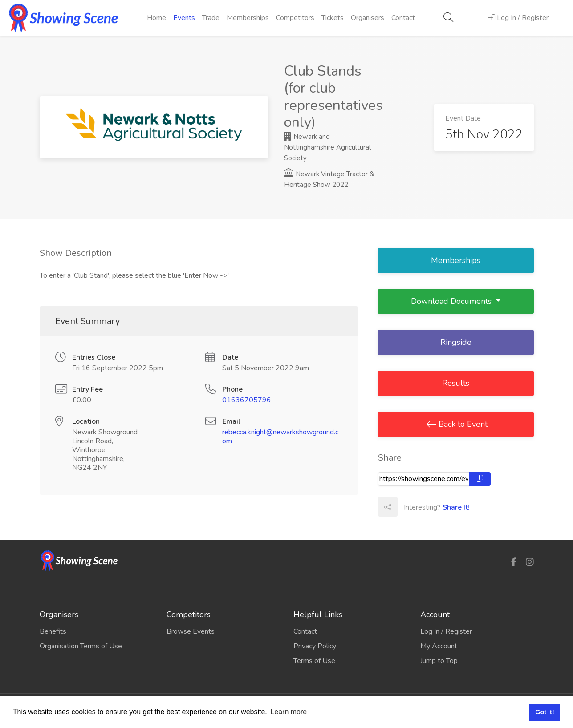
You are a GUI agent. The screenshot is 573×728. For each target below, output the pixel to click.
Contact (403, 18)
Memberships (248, 18)
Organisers (368, 18)
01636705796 (247, 400)
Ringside (456, 342)
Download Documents (452, 301)
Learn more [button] (289, 712)
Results (456, 383)
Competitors (295, 18)
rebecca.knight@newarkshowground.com (280, 437)
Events (184, 18)
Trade (211, 18)
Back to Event (462, 424)
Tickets (333, 18)
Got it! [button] (545, 712)
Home (156, 18)
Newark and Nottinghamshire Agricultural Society (327, 147)
